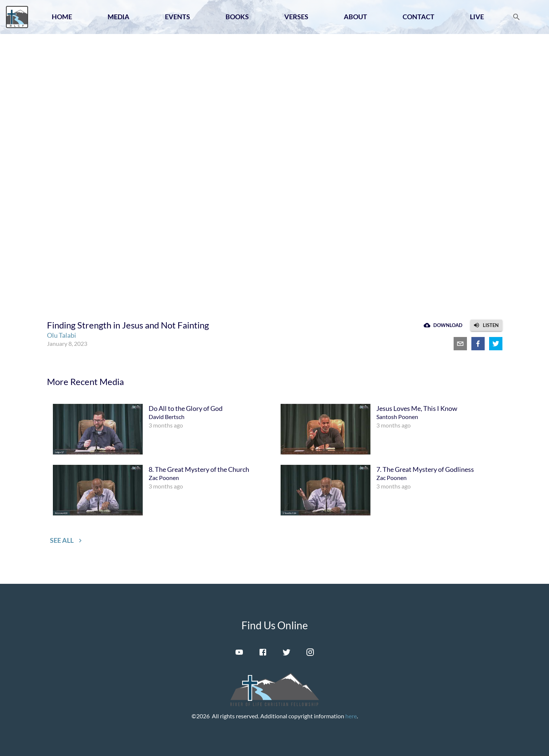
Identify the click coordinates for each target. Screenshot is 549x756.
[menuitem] (161, 429)
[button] (486, 325)
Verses (296, 17)
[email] (460, 344)
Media (118, 17)
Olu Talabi (62, 335)
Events (177, 17)
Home (62, 17)
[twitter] (496, 344)
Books (237, 17)
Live (477, 17)
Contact (418, 17)
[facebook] (478, 344)
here (351, 716)
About (355, 17)
